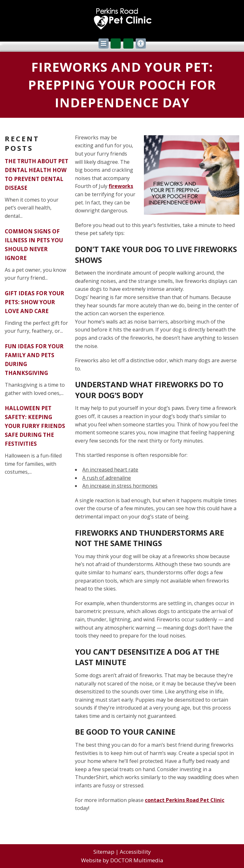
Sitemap (104, 852)
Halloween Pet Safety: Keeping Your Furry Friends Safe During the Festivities (35, 426)
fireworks (121, 186)
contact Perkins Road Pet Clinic (185, 800)
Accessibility (135, 852)
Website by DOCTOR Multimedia (122, 860)
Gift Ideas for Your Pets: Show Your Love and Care (34, 302)
